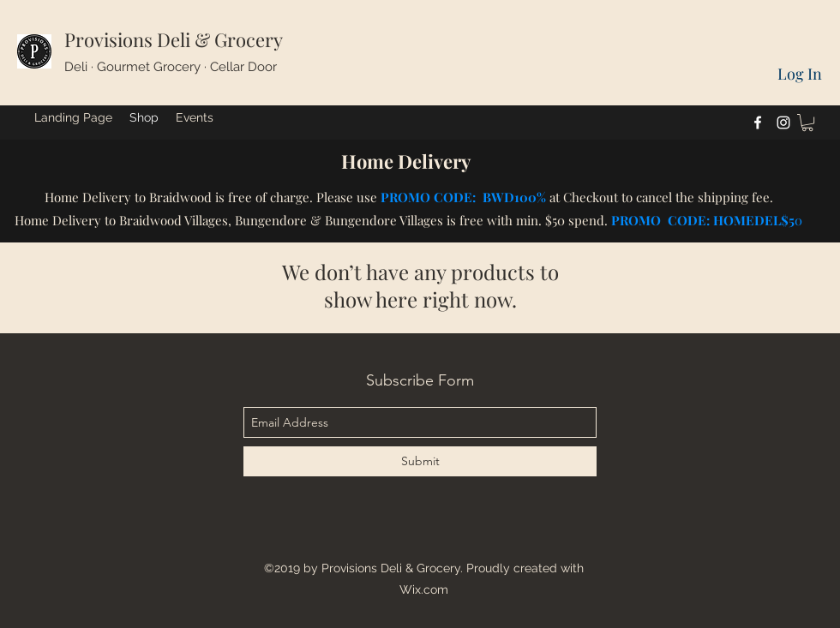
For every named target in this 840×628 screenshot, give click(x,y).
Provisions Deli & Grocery (174, 39)
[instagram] (783, 123)
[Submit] (420, 461)
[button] (807, 123)
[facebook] (758, 123)
